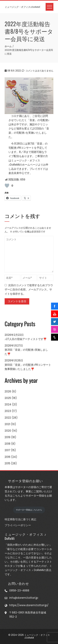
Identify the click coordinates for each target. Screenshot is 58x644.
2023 (8, 411)
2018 (8, 444)
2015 (7, 463)
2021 (7, 424)
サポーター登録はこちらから (29, 510)
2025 (8, 398)
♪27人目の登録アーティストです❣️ (26, 339)
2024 (8, 404)
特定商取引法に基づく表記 (20, 519)
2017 (7, 450)
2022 (8, 418)
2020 (8, 431)
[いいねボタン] (7, 186)
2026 (8, 391)
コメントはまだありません (38, 71)
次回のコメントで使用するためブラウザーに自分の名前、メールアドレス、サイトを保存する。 (29, 289)
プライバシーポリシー (18, 525)
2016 (8, 457)
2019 (8, 437)
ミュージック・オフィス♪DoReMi (22, 7)
